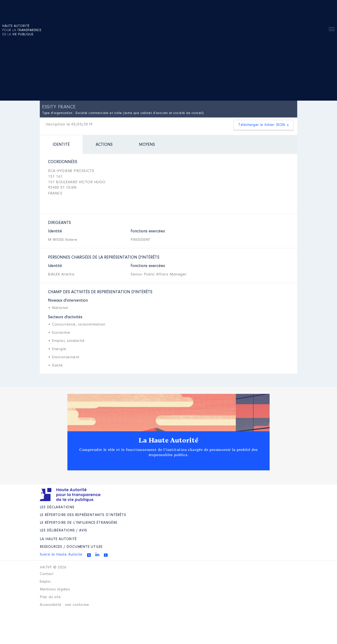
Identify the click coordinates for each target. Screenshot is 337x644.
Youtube (106, 555)
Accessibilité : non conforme (64, 605)
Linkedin (97, 554)
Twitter (89, 555)
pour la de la (22, 30)
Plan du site (50, 597)
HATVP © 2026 (53, 567)
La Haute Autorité (168, 440)
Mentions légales (55, 589)
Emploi (45, 582)
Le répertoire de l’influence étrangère (79, 523)
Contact (47, 574)
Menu (332, 30)
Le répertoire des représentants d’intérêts (83, 515)
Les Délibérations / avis (63, 531)
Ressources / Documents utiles (71, 547)
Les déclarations (57, 507)
